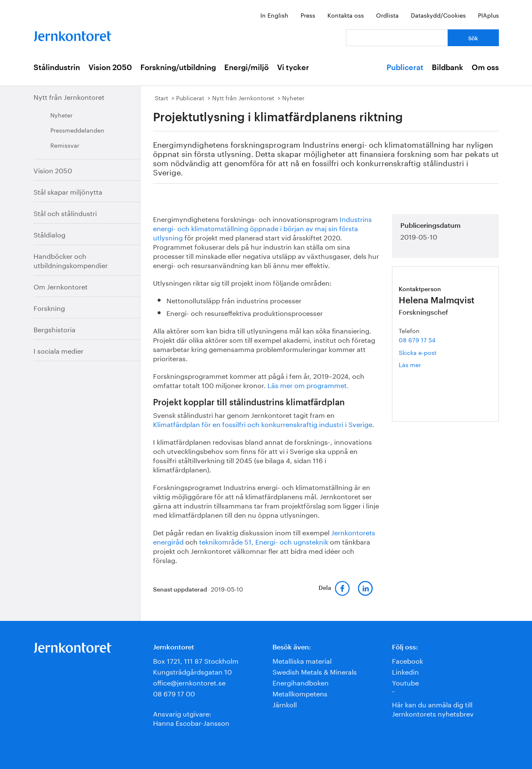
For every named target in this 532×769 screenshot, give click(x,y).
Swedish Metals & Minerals (315, 671)
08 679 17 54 (417, 339)
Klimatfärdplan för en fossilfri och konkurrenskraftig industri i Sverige (263, 424)
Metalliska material (302, 660)
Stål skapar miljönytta (68, 191)
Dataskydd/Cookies (438, 15)
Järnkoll (285, 704)
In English (274, 15)
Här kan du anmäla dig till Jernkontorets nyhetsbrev (433, 708)
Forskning (49, 307)
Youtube (405, 682)
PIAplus (488, 15)
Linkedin (405, 671)
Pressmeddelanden (77, 130)
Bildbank (448, 68)
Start (161, 97)
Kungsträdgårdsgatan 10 (192, 671)
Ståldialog (49, 234)
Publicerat (405, 68)
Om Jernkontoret (61, 286)
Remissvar (65, 145)
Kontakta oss (346, 15)
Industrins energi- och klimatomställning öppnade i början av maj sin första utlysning (262, 228)
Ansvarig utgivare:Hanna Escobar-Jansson (191, 718)
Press (308, 15)
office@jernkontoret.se (189, 682)
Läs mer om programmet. (308, 384)
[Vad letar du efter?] (397, 38)
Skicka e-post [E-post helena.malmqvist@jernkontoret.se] (418, 352)
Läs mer (424, 364)
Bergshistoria (54, 329)
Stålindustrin (57, 68)
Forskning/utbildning (178, 68)
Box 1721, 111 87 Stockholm (196, 660)
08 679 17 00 (174, 693)
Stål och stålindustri (65, 212)
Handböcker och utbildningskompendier (71, 260)
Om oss (485, 68)
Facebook (407, 660)
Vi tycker (293, 68)
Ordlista (387, 15)
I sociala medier (58, 350)
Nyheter (61, 115)
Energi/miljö (247, 68)
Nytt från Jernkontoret (69, 96)
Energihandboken (301, 682)
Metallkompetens (300, 693)
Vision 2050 (110, 68)
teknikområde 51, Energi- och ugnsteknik (263, 541)
